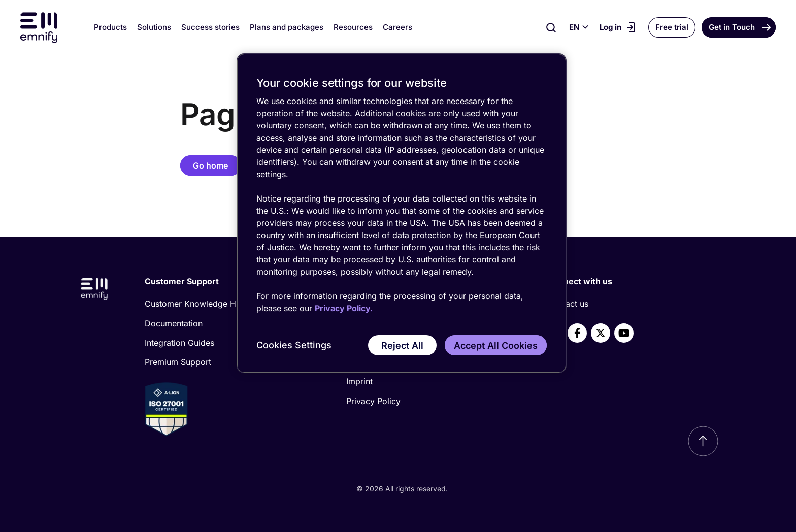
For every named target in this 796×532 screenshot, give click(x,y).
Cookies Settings (294, 345)
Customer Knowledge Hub (195, 304)
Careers (397, 27)
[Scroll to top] (703, 441)
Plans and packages (287, 27)
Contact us (568, 304)
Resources (353, 27)
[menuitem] (228, 304)
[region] (402, 213)
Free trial (672, 27)
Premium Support (178, 362)
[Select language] (579, 27)
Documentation (174, 323)
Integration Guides (179, 343)
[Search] (551, 27)
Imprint (359, 381)
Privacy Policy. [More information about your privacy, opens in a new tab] (344, 308)
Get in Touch (732, 27)
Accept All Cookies (496, 345)
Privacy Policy (373, 401)
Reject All (402, 345)
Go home (210, 165)
